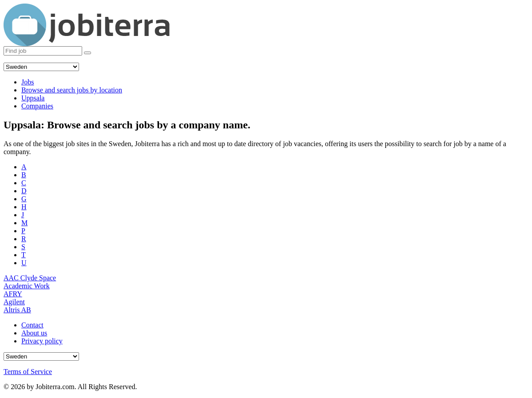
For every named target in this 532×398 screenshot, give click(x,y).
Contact (32, 325)
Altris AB (17, 310)
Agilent (14, 302)
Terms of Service (28, 372)
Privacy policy (42, 341)
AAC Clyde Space (30, 278)
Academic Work (27, 286)
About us (34, 333)
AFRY (13, 294)
